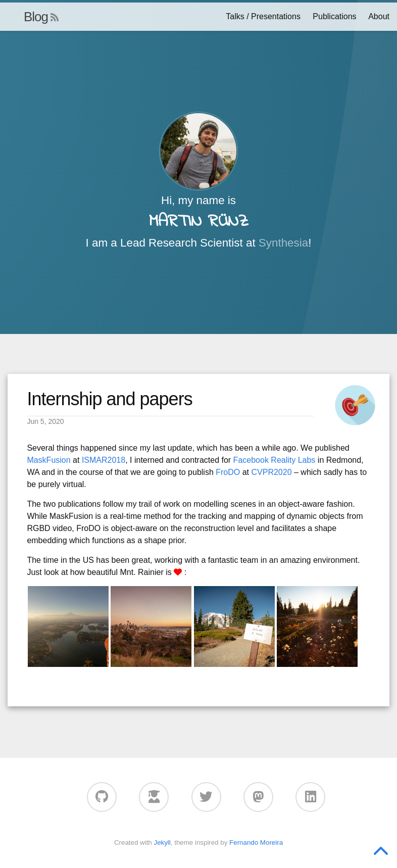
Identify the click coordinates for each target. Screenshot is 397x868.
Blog (36, 17)
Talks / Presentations (263, 16)
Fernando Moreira (256, 842)
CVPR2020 (271, 472)
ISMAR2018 (104, 460)
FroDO (228, 472)
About (379, 16)
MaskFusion (48, 460)
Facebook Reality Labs (275, 460)
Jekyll (162, 842)
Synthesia (283, 243)
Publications (334, 16)
